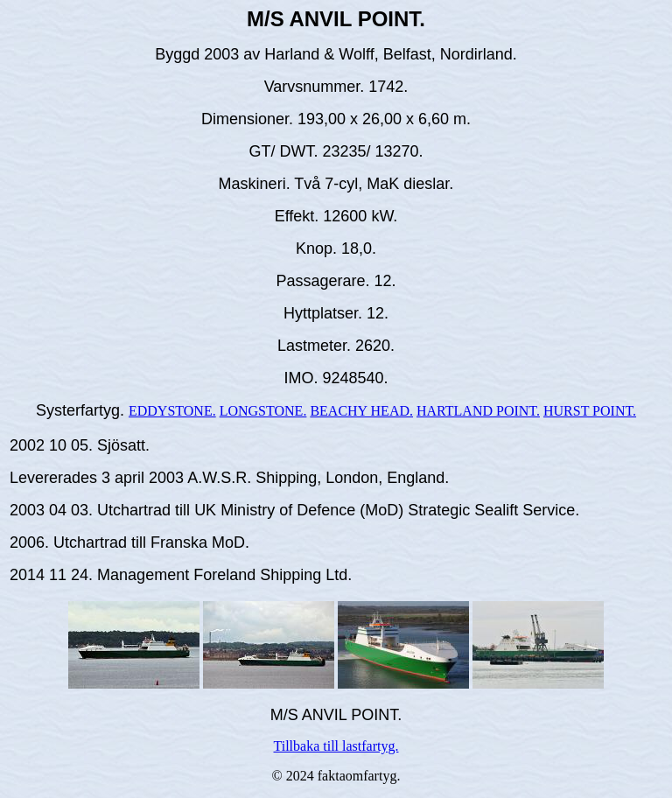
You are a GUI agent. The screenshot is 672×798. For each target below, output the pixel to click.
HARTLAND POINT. (478, 411)
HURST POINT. (590, 411)
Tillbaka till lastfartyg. (336, 746)
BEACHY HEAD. (361, 411)
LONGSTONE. (263, 411)
